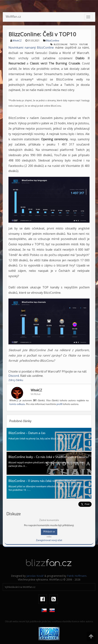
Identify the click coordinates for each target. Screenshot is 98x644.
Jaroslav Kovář (35, 576)
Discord (14, 376)
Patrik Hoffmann (77, 576)
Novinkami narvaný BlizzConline (31, 48)
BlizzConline (53, 41)
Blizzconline (61, 45)
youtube (84, 45)
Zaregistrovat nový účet (49, 540)
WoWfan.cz (13, 17)
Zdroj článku (16, 380)
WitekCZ (17, 41)
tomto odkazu (17, 404)
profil (59, 404)
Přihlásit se (49, 532)
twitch (73, 45)
